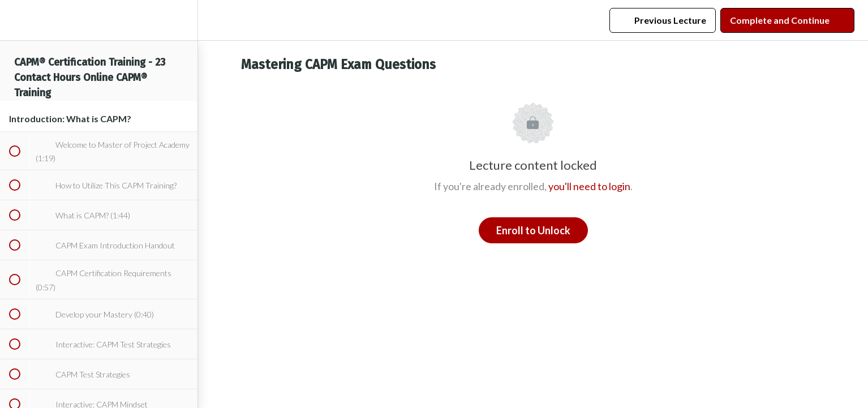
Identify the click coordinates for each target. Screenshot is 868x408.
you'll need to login (589, 186)
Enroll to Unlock (533, 230)
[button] (14, 20)
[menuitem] (183, 20)
